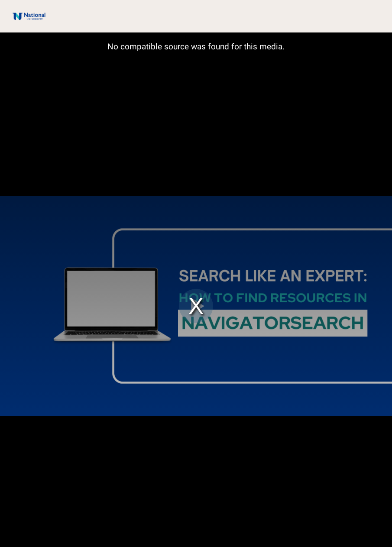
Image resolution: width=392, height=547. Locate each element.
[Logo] (25, 16)
